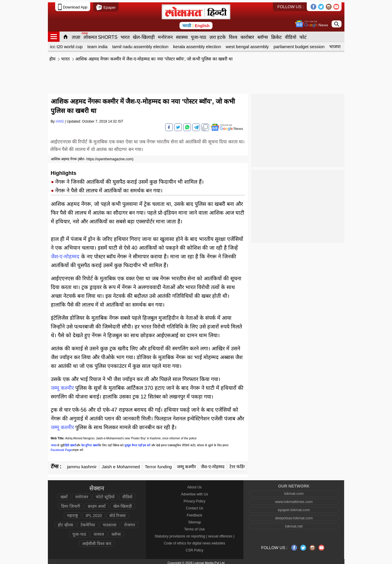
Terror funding (158, 464)
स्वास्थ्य (182, 35)
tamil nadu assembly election (140, 44)
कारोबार (247, 35)
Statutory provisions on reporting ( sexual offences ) (194, 534)
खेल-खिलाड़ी (144, 35)
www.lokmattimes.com (294, 499)
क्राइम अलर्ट (97, 504)
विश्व (233, 35)
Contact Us (195, 506)
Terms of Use (195, 527)
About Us (195, 485)
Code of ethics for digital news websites (194, 541)
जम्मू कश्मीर (62, 386)
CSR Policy (195, 548)
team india (97, 44)
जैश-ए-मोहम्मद (65, 254)
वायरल (99, 532)
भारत (125, 35)
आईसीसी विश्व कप (97, 541)
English (202, 23)
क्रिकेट (276, 35)
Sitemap (194, 520)
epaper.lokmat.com (294, 508)
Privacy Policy (195, 499)
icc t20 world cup (67, 44)
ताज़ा (76, 35)
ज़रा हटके (217, 35)
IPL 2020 (94, 513)
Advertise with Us (195, 492)
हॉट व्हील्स (65, 523)
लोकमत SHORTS (101, 35)
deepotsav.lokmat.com (294, 516)
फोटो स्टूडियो (105, 495)
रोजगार (130, 523)
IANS (60, 119)
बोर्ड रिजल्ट (118, 513)
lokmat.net (294, 524)
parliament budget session (299, 44)
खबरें (64, 495)
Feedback (195, 513)
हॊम (52, 56)
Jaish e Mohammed (121, 464)
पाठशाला (110, 523)
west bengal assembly (247, 44)
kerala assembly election (197, 44)
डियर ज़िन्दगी (71, 504)
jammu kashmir (82, 464)
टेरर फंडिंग (238, 464)
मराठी (187, 23)
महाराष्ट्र (73, 513)
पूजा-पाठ (198, 35)
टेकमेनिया (88, 523)
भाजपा (335, 44)
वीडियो (291, 35)
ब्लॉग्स (263, 35)
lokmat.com (294, 491)
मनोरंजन (165, 35)
